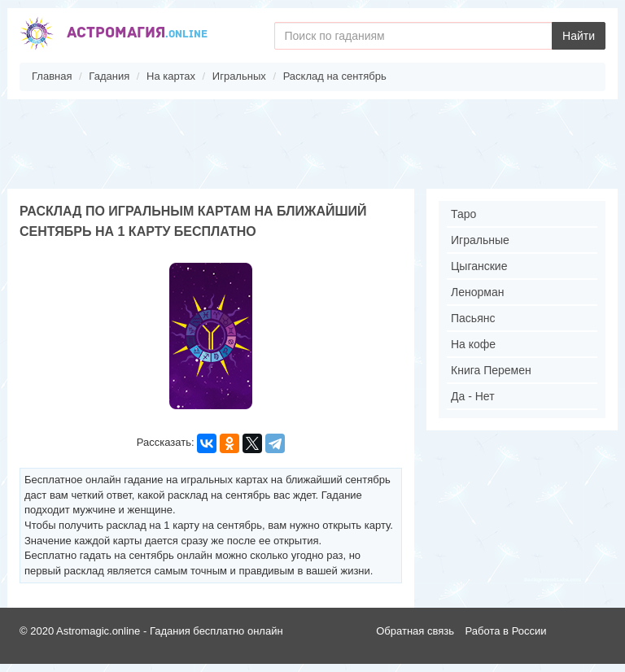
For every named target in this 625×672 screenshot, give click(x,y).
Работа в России (506, 631)
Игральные (480, 240)
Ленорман (477, 292)
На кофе (473, 344)
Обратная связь (415, 631)
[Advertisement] (312, 144)
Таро (463, 214)
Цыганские (479, 266)
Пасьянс (473, 318)
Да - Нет (473, 396)
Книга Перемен (491, 370)
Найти (579, 36)
